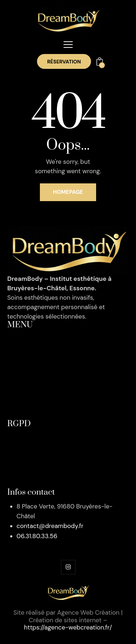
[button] (68, 45)
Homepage (68, 192)
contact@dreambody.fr (50, 526)
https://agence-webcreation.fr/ (68, 627)
